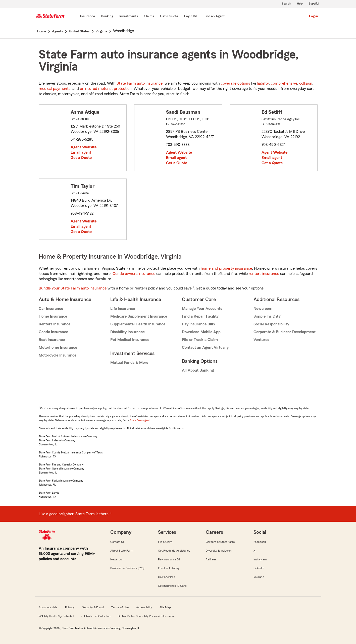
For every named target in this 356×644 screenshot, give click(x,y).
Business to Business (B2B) (127, 568)
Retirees (211, 559)
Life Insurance (123, 309)
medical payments (55, 89)
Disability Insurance (128, 332)
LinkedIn (259, 568)
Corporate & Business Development (285, 332)
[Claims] (149, 17)
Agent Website (84, 147)
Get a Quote (81, 158)
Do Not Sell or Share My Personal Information (146, 616)
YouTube (259, 577)
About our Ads (48, 607)
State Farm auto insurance (140, 83)
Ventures (261, 340)
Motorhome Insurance (58, 347)
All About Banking (198, 370)
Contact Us (117, 542)
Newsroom (263, 309)
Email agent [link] (81, 152)
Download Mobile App (201, 332)
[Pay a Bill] (191, 17)
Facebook (260, 542)
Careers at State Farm (220, 542)
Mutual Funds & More (129, 363)
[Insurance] (88, 17)
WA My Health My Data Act (56, 616)
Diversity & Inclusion (219, 551)
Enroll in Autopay (169, 568)
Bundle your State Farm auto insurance (73, 288)
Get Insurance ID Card (172, 586)
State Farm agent (140, 420)
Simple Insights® (268, 316)
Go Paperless (167, 577)
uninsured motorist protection (106, 89)
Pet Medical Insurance (130, 340)
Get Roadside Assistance (174, 551)
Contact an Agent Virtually (205, 347)
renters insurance (264, 274)
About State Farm (122, 551)
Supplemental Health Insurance (138, 324)
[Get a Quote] (169, 17)
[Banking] (107, 17)
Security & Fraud (93, 607)
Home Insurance (53, 316)
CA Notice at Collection (96, 616)
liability (263, 83)
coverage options (235, 83)
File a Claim (165, 542)
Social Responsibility (271, 324)
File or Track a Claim (200, 340)
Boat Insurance (52, 340)
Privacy (70, 607)
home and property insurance (226, 268)
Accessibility (144, 607)
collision (306, 83)
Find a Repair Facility (200, 316)
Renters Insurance (55, 324)
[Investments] (129, 17)
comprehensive (284, 83)
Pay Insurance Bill (169, 559)
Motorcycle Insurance (58, 355)
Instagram (260, 559)
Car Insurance (51, 309)
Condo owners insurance (134, 274)
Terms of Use (120, 607)
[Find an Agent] (214, 17)
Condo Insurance (53, 332)
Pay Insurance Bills (198, 324)
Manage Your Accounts (202, 309)
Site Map (165, 607)
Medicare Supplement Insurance (139, 316)
